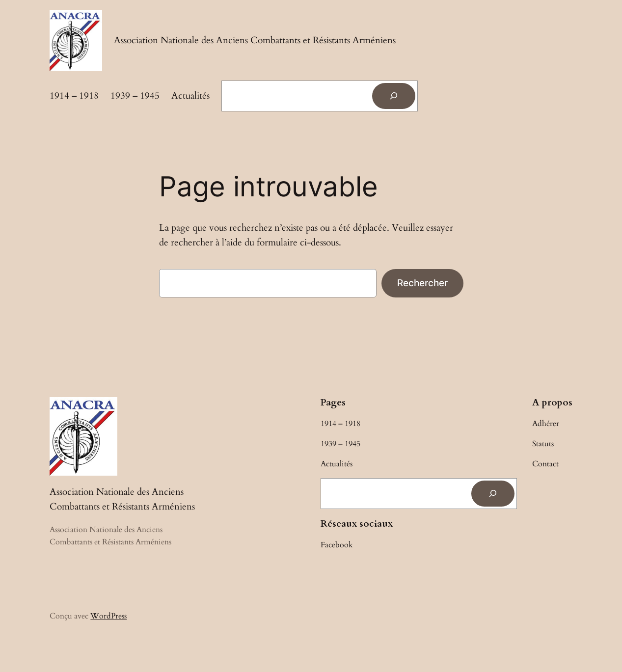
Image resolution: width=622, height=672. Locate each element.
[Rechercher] (394, 96)
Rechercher (422, 283)
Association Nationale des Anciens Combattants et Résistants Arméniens (255, 40)
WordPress (108, 616)
